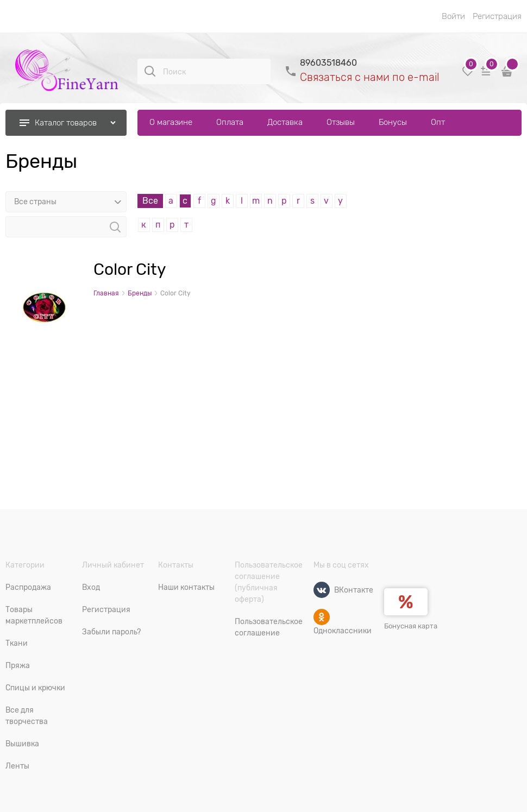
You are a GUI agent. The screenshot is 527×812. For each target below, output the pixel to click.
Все (150, 201)
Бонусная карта (411, 626)
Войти (453, 16)
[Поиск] (150, 71)
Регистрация (497, 16)
